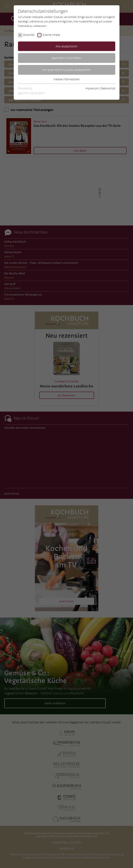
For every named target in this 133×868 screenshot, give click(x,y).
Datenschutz (108, 88)
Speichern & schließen (67, 58)
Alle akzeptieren (67, 46)
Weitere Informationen (67, 79)
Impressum (92, 88)
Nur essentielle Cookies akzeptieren (66, 70)
